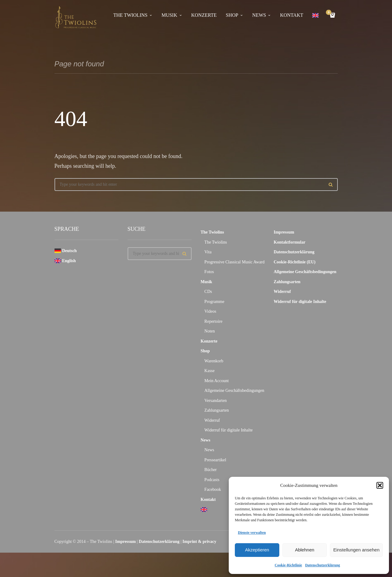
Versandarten (215, 401)
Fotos (209, 272)
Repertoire (213, 321)
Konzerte (204, 15)
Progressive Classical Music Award (234, 262)
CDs (208, 292)
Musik (169, 15)
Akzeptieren (257, 550)
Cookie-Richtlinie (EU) (295, 262)
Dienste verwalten (252, 533)
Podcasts (212, 480)
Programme (214, 302)
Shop (232, 15)
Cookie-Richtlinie (288, 565)
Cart (330, 13)
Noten (210, 331)
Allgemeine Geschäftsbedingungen (234, 391)
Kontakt (291, 15)
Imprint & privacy (199, 542)
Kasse (209, 371)
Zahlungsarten (217, 410)
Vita (208, 252)
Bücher (210, 470)
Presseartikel (215, 460)
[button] (380, 485)
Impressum (284, 232)
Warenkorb (214, 361)
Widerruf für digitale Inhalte (228, 430)
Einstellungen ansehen (356, 550)
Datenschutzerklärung (323, 565)
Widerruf (212, 420)
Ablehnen (304, 550)
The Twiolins (130, 15)
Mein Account (217, 381)
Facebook (213, 489)
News (259, 15)
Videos (210, 311)
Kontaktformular (290, 242)
